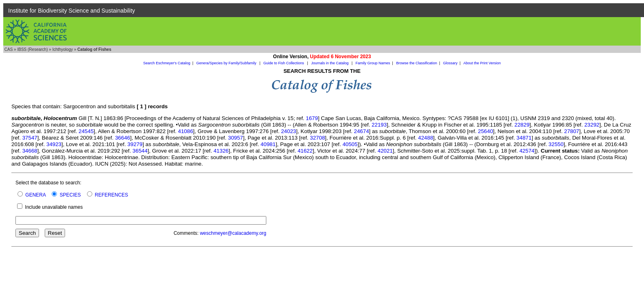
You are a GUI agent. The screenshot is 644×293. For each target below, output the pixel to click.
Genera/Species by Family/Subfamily (227, 63)
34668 (30, 151)
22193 (379, 125)
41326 (221, 151)
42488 (425, 138)
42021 (385, 151)
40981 (268, 144)
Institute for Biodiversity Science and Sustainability (72, 11)
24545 (86, 131)
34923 (54, 144)
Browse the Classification (417, 63)
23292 (592, 125)
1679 (312, 118)
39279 (135, 144)
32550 (556, 144)
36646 (123, 138)
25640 (486, 131)
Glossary (450, 63)
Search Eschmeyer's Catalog (167, 63)
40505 (350, 144)
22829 (522, 125)
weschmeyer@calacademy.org (233, 233)
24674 (362, 131)
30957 (236, 138)
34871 (524, 138)
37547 (30, 138)
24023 (288, 131)
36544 (140, 151)
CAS (9, 49)
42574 (527, 151)
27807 (571, 131)
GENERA (35, 195)
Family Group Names (373, 63)
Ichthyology (63, 49)
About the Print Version (482, 63)
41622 (305, 151)
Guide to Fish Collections (284, 63)
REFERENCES (111, 195)
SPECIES (70, 195)
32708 (317, 138)
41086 (186, 131)
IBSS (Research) (32, 49)
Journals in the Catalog (330, 63)
